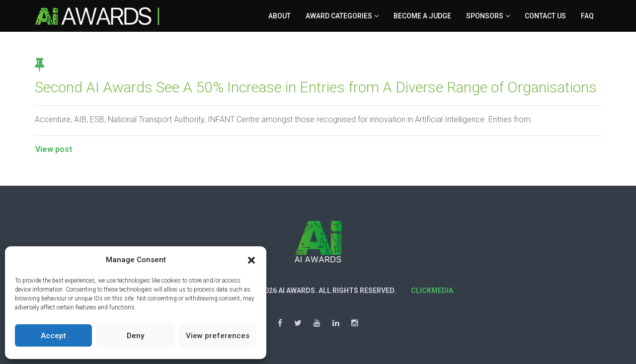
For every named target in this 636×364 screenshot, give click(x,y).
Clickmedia (432, 291)
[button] (251, 260)
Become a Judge (422, 16)
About (279, 16)
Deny (135, 336)
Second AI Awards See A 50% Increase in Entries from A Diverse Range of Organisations (316, 87)
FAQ (587, 16)
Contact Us (545, 16)
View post (54, 149)
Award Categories (339, 16)
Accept (53, 336)
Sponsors (485, 16)
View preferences (218, 336)
